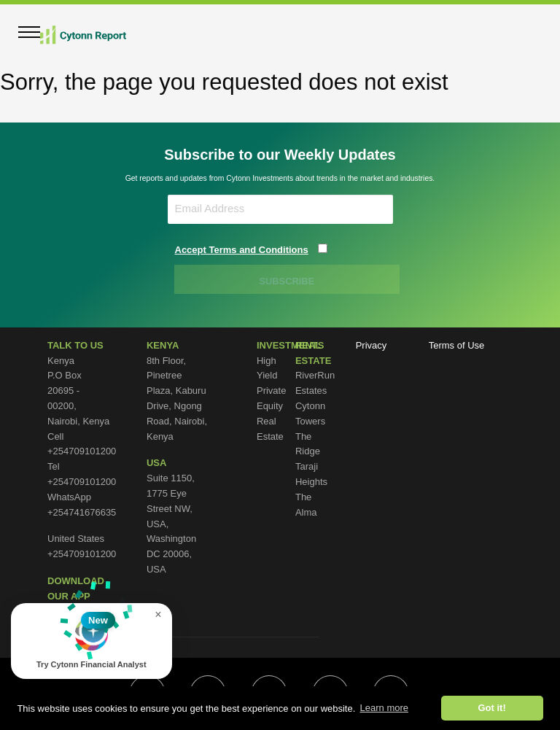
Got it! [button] (491, 708)
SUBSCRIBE (288, 281)
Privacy (372, 345)
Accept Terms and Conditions (242, 250)
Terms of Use (457, 345)
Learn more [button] (384, 708)
